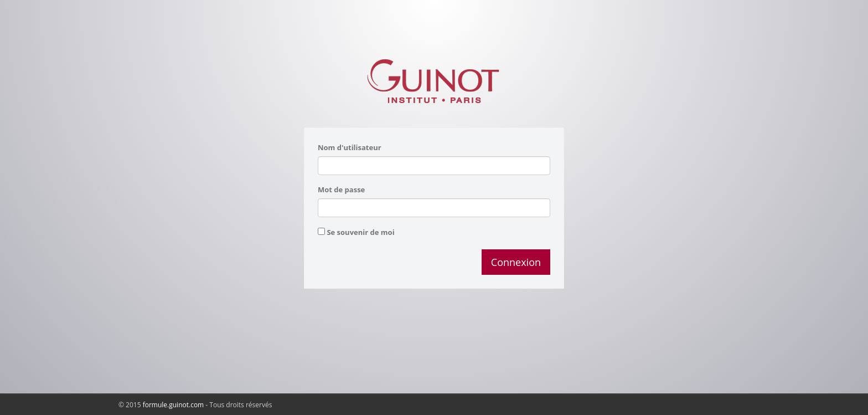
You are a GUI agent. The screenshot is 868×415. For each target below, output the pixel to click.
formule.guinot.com (174, 405)
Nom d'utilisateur (350, 147)
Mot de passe (341, 189)
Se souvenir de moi (360, 232)
